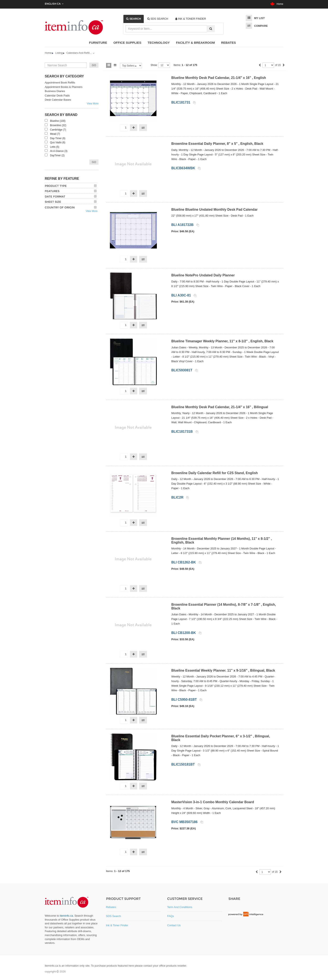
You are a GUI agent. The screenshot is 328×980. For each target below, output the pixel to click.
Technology (159, 43)
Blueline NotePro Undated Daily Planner (203, 275)
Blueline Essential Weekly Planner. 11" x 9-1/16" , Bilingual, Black (223, 670)
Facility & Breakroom (195, 43)
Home (277, 4)
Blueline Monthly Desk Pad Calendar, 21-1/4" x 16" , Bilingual (220, 407)
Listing (59, 53)
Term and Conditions (180, 907)
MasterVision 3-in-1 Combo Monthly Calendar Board (213, 802)
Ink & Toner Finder (117, 925)
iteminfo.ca (66, 916)
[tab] (134, 19)
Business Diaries (55, 91)
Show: (154, 65)
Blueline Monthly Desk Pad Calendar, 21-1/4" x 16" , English (219, 78)
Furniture (98, 43)
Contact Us (174, 925)
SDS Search (114, 916)
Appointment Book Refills (60, 83)
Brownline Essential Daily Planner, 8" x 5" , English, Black (217, 144)
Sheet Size (53, 202)
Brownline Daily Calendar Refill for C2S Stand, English (215, 473)
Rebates (229, 43)
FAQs (171, 916)
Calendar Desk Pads (57, 96)
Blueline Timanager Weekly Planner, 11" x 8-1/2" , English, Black (222, 341)
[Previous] (260, 65)
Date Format (55, 196)
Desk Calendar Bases (58, 100)
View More (93, 104)
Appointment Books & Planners (64, 87)
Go (94, 162)
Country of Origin (60, 207)
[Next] (284, 65)
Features (52, 191)
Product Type (56, 186)
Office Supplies (127, 43)
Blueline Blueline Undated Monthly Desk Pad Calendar (215, 210)
